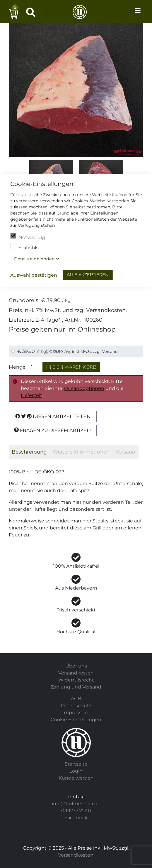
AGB (76, 699)
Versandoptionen (84, 388)
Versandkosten (106, 310)
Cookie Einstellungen (76, 720)
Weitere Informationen (81, 452)
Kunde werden (76, 778)
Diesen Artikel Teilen (53, 416)
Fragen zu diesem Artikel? (53, 430)
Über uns (76, 666)
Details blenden (34, 259)
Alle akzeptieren (88, 275)
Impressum (76, 713)
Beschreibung (29, 452)
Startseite (76, 764)
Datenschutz (76, 706)
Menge (17, 367)
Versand (110, 352)
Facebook (76, 818)
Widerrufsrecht (76, 680)
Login (76, 771)
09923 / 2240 (76, 811)
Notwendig (28, 237)
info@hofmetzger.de (76, 804)
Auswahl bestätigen (34, 275)
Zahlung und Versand (76, 687)
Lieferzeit (31, 395)
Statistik (24, 247)
